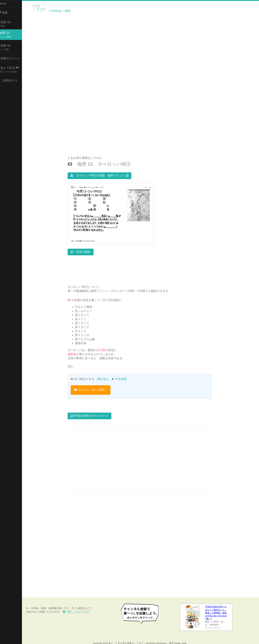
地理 (8, 12)
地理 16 (10, 46)
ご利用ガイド (13, 80)
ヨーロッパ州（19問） (94, 386)
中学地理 (124, 375)
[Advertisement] (228, 11)
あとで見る (14, 68)
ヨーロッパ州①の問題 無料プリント (103, 172)
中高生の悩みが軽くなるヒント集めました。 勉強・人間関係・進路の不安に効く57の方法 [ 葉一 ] (218, 609)
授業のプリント (15, 57)
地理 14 (10, 23)
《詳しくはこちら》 (84, 608)
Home (7, 4)
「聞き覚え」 (106, 375)
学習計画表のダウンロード (93, 412)
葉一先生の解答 (84, 248)
